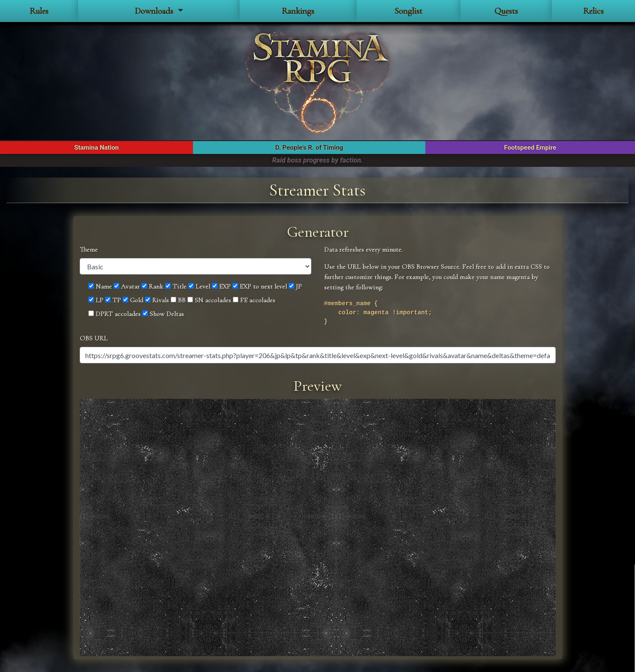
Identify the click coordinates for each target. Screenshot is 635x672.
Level (199, 286)
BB (178, 300)
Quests (506, 11)
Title (176, 286)
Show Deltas (163, 314)
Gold (133, 300)
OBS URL (94, 338)
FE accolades (254, 300)
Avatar (127, 286)
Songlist (408, 11)
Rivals (157, 300)
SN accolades (209, 300)
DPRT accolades (114, 314)
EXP (221, 286)
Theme (89, 250)
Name (100, 286)
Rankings (298, 11)
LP (96, 300)
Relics (593, 11)
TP (113, 300)
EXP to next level (260, 286)
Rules (39, 11)
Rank (152, 286)
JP (295, 286)
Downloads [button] (155, 11)
